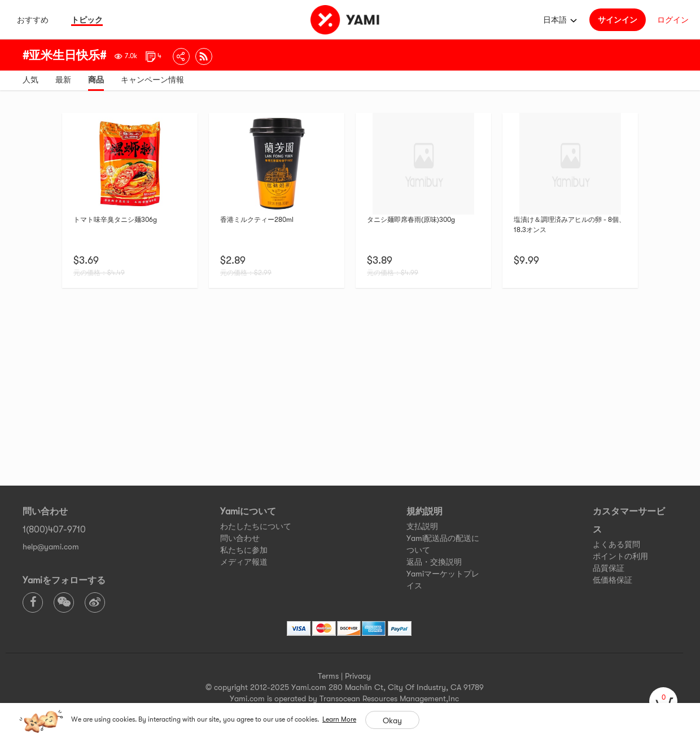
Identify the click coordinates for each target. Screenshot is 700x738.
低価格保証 (613, 580)
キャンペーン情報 (152, 80)
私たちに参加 (244, 550)
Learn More (339, 719)
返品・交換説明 (434, 562)
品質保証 (609, 568)
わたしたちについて (256, 526)
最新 (63, 80)
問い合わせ (240, 538)
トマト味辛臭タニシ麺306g (115, 220)
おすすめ (33, 20)
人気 (30, 80)
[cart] (663, 701)
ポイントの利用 (620, 556)
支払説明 (422, 526)
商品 (96, 80)
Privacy (358, 676)
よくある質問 (616, 544)
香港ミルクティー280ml (257, 220)
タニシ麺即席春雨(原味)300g (411, 220)
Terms (328, 676)
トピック (87, 20)
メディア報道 (244, 562)
